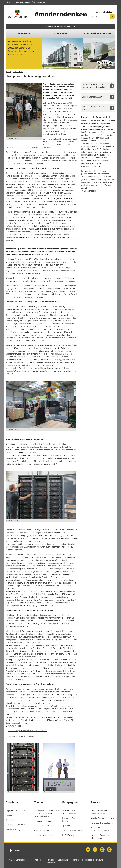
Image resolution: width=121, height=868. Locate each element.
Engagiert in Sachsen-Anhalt (17, 811)
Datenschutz (63, 860)
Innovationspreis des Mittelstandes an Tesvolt (27, 731)
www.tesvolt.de (15, 726)
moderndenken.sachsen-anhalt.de (61, 26)
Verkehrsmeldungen (14, 830)
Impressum (51, 863)
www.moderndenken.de (91, 166)
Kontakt (75, 860)
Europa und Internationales (45, 821)
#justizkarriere (68, 826)
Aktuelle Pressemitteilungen (102, 818)
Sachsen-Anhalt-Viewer (15, 825)
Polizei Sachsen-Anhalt (43, 831)
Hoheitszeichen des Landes (102, 823)
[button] (18, 2)
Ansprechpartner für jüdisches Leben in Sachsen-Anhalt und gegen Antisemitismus (46, 813)
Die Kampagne (24, 33)
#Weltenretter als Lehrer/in (73, 831)
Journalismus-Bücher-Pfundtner (22, 736)
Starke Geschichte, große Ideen (97, 33)
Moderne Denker (61, 33)
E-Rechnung (11, 815)
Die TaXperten (68, 835)
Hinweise (50, 860)
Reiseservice (11, 820)
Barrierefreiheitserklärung (93, 860)
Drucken (15, 850)
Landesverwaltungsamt (44, 835)
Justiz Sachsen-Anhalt (43, 826)
